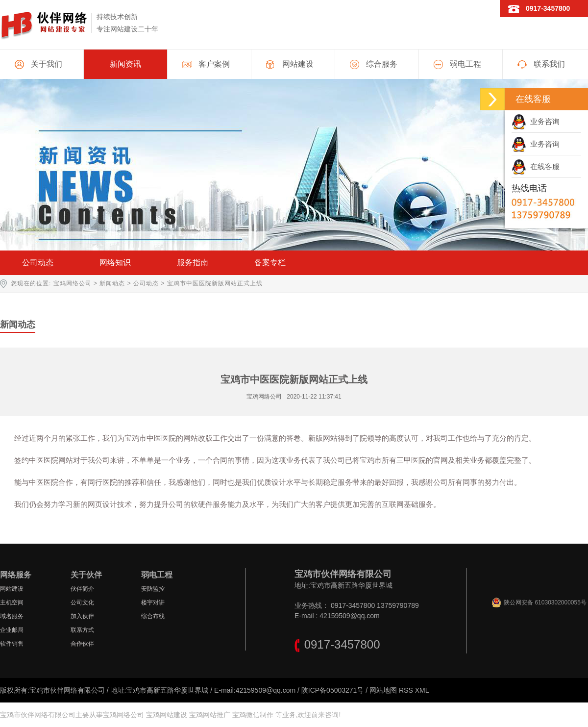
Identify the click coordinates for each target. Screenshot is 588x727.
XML (422, 690)
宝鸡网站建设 (167, 715)
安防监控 (153, 589)
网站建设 (298, 64)
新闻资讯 (125, 64)
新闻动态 (112, 283)
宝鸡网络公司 (73, 283)
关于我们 (47, 64)
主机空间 (12, 602)
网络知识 (115, 263)
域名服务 (12, 616)
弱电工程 (465, 64)
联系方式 (82, 630)
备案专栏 (270, 263)
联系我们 (549, 64)
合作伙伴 (82, 644)
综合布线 (153, 616)
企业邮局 (12, 630)
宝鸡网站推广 (210, 715)
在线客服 (536, 166)
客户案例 (214, 64)
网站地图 (383, 690)
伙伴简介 (82, 589)
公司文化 (82, 602)
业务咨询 (536, 121)
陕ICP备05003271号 (333, 690)
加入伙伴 (82, 616)
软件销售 (12, 644)
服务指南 (193, 263)
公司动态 (38, 263)
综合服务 (382, 64)
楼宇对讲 (153, 602)
